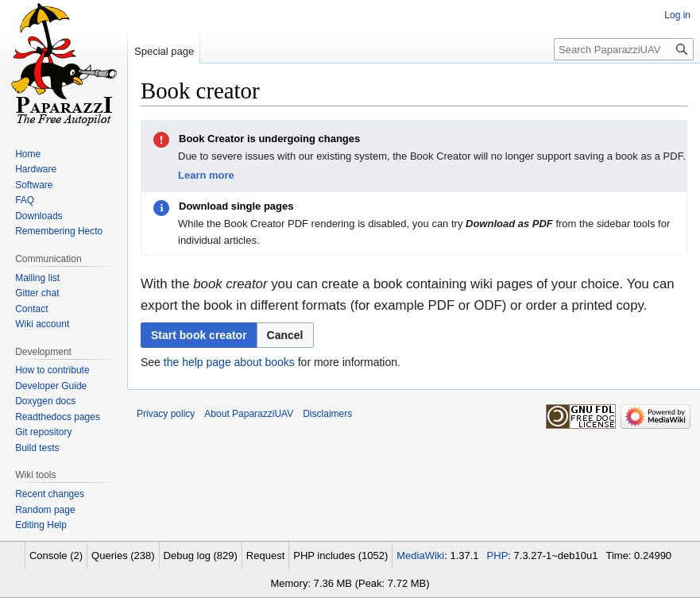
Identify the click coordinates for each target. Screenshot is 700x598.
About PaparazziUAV (249, 414)
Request (265, 556)
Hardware (36, 169)
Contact (31, 309)
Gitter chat (37, 293)
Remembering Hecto (59, 231)
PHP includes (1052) (340, 556)
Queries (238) (123, 556)
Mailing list (37, 278)
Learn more (206, 175)
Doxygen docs (45, 401)
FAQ (25, 200)
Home (28, 154)
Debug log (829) (201, 556)
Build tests (37, 448)
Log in (677, 15)
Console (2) (56, 556)
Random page (45, 510)
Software (34, 185)
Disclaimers (327, 414)
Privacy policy (166, 414)
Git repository (43, 432)
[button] (285, 335)
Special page (164, 51)
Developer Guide (51, 386)
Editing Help (41, 525)
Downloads (39, 216)
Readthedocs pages (58, 417)
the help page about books (229, 362)
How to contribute (52, 370)
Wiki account (42, 324)
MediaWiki (420, 556)
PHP (498, 556)
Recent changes (50, 494)
